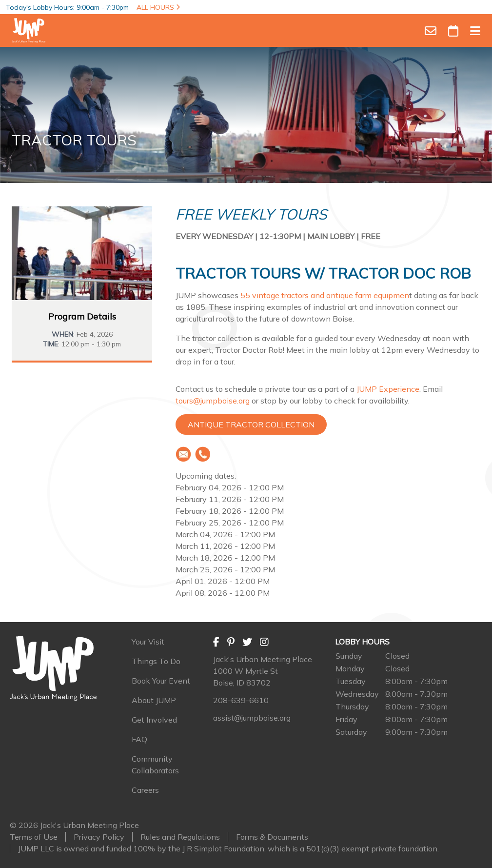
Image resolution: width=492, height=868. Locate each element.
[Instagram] (264, 642)
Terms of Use (34, 837)
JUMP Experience (388, 389)
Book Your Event (161, 681)
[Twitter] (247, 642)
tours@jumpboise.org (213, 401)
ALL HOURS (158, 7)
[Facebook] (216, 642)
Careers (145, 790)
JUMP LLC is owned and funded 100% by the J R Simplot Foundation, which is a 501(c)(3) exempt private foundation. (228, 848)
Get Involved (154, 720)
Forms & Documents (272, 837)
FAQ (139, 739)
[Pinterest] (231, 642)
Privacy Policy (99, 837)
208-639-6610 (241, 700)
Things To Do (156, 661)
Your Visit (148, 642)
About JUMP (154, 700)
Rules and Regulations (180, 837)
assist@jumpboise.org (252, 718)
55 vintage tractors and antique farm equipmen (325, 295)
